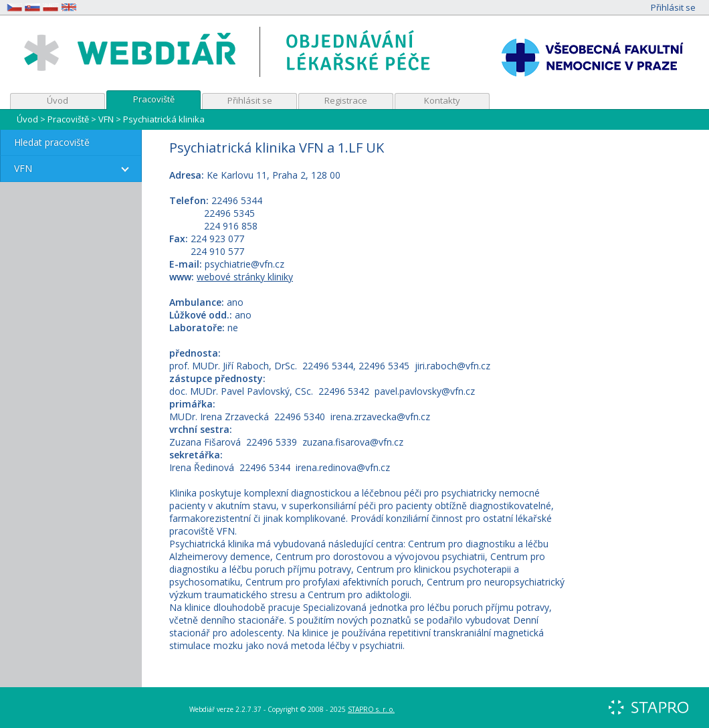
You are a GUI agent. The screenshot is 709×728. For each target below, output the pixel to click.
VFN (106, 119)
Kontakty (442, 100)
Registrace (346, 100)
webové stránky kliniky (245, 277)
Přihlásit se (673, 7)
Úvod (58, 100)
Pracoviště (154, 99)
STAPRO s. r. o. (371, 709)
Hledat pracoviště (52, 142)
